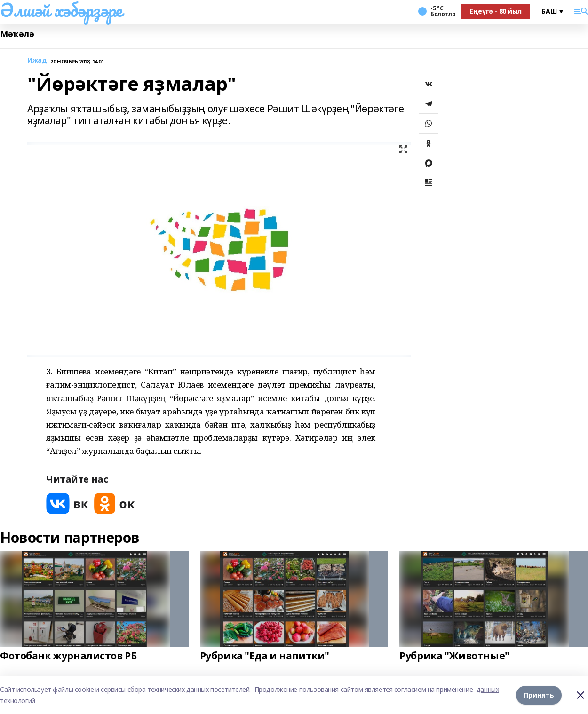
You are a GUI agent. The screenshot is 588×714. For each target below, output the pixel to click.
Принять (539, 695)
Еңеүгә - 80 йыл (496, 11)
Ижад (37, 60)
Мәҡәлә (17, 34)
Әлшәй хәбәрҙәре (61, 10)
